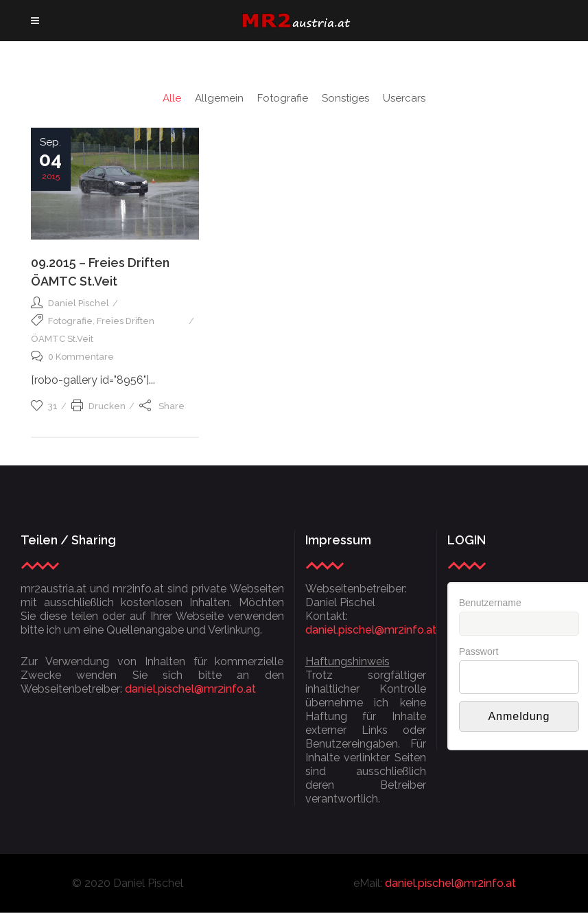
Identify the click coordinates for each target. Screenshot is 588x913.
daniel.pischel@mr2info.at (190, 689)
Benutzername (490, 603)
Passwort (479, 651)
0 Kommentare (72, 357)
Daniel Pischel (79, 303)
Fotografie (70, 321)
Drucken (98, 406)
